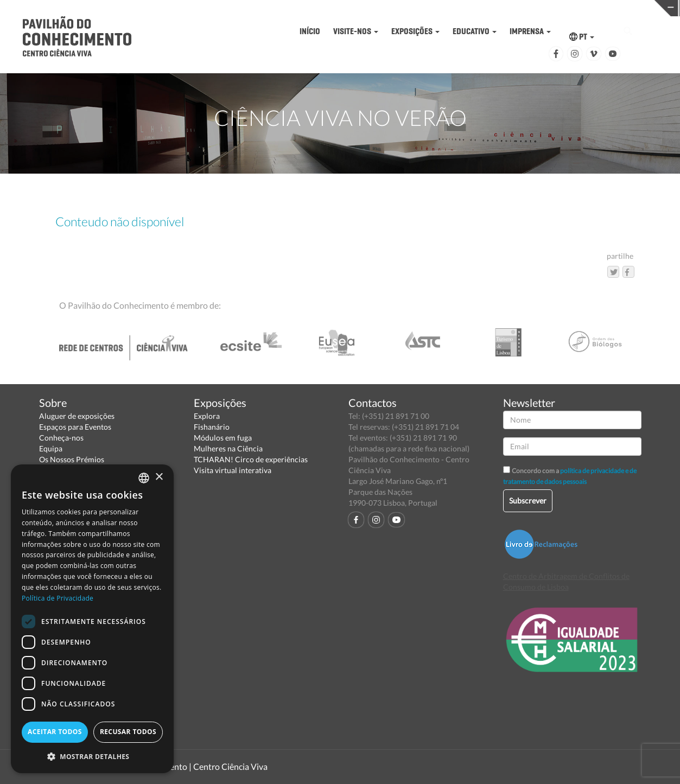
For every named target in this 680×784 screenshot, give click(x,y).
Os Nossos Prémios (72, 459)
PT (582, 37)
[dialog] (92, 619)
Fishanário (212, 427)
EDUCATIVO (475, 31)
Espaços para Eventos (75, 427)
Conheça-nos (61, 438)
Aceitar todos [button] (55, 732)
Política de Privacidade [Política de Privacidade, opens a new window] (58, 598)
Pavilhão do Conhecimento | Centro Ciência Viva (177, 766)
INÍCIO (310, 31)
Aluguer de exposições (77, 416)
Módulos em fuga (223, 438)
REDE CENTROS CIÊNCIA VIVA (606, 7)
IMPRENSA (530, 31)
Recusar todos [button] (128, 732)
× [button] (159, 477)
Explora (207, 416)
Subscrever (528, 501)
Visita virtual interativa (233, 470)
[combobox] (144, 478)
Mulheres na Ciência (228, 448)
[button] (92, 756)
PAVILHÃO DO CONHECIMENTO (312, 8)
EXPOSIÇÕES (415, 31)
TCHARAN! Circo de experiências (251, 459)
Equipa (51, 448)
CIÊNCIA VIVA (459, 7)
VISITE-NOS (356, 31)
